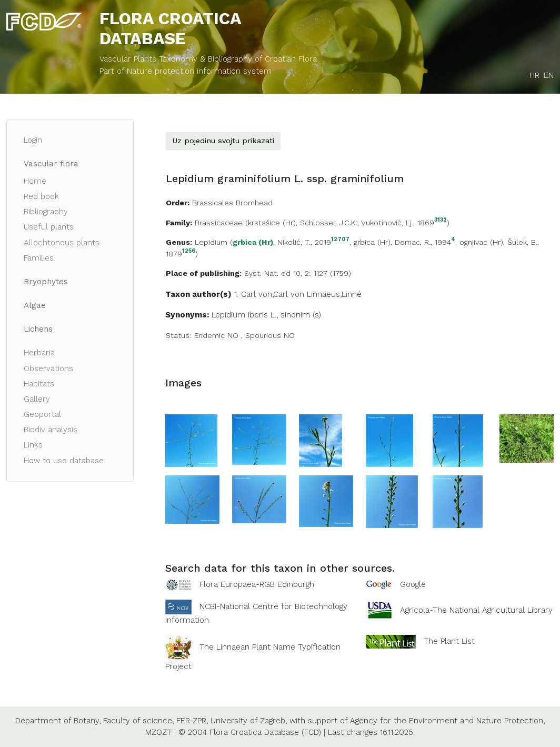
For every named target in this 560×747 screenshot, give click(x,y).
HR (534, 75)
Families (39, 258)
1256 (189, 251)
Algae (35, 305)
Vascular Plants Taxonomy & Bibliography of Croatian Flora (208, 59)
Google (413, 584)
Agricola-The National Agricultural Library (476, 610)
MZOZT (158, 732)
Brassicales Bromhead (232, 203)
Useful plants (49, 227)
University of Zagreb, (249, 721)
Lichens (38, 329)
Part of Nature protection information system (186, 71)
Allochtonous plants (62, 243)
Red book (41, 196)
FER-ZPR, (192, 721)
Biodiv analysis (51, 430)
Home (35, 181)
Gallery (37, 399)
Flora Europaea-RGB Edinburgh (257, 584)
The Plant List (449, 641)
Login (33, 140)
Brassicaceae (219, 223)
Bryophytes (46, 282)
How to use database (64, 461)
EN (549, 75)
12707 (340, 240)
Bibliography (46, 212)
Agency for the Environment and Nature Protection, (447, 721)
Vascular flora (51, 164)
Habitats (39, 384)
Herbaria (39, 353)
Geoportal (42, 414)
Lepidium (211, 242)
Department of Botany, (58, 721)
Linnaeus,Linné (334, 294)
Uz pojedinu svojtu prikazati (223, 141)
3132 (441, 220)
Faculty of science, (138, 721)
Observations (48, 368)
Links (33, 445)
